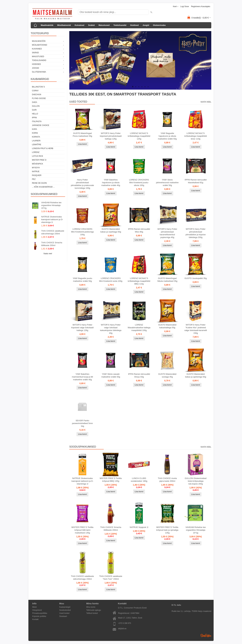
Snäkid (91, 25)
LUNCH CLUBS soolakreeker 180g (139, 480)
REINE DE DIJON (39, 183)
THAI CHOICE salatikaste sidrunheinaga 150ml (53, 232)
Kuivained (79, 25)
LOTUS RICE (38, 156)
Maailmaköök (47, 25)
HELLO (35, 114)
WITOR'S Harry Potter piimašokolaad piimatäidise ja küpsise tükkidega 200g (196, 233)
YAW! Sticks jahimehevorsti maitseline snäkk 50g (167, 183)
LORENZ (36, 152)
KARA (34, 129)
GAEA (34, 102)
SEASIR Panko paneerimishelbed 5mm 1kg (82, 423)
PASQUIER (37, 175)
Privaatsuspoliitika (40, 613)
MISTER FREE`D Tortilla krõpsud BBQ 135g (111, 480)
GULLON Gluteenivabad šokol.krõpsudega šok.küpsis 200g (196, 481)
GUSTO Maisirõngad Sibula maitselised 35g (167, 280)
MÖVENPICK (38, 164)
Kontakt (35, 619)
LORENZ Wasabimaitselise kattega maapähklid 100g (139, 328)
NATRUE (36, 172)
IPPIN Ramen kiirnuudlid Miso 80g (139, 230)
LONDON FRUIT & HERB (43, 148)
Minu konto (91, 607)
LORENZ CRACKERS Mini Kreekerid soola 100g (111, 280)
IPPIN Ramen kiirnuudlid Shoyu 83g (139, 375)
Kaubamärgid (65, 607)
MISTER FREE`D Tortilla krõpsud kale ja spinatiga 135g (167, 530)
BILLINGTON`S (38, 87)
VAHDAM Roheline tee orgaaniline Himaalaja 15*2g (51, 205)
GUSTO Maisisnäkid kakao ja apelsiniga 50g (196, 375)
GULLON (36, 106)
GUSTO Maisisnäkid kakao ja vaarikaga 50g (111, 230)
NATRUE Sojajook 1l (139, 527)
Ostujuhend (37, 610)
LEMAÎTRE (37, 145)
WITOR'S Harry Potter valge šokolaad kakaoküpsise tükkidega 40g (111, 329)
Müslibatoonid (64, 25)
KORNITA (36, 137)
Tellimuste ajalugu (94, 610)
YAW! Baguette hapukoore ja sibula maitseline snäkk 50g (167, 136)
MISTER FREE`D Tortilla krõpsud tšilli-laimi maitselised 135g (82, 530)
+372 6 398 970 (125, 623)
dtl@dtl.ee (122, 629)
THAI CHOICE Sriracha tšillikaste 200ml (52, 244)
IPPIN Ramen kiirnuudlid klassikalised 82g (196, 181)
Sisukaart (63, 616)
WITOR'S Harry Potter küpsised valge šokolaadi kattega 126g (82, 328)
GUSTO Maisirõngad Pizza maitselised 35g (82, 135)
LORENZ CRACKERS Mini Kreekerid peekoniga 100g (82, 232)
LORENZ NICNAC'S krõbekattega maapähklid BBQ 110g (139, 281)
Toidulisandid (120, 25)
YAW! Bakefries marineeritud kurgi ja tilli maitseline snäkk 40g (82, 377)
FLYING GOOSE (39, 98)
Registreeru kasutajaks (201, 6)
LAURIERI (36, 141)
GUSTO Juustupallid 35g (196, 278)
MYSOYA (36, 168)
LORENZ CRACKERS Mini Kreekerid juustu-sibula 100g (139, 183)
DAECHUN (37, 95)
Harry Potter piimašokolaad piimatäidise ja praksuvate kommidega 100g (82, 184)
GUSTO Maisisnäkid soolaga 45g (167, 375)
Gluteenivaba (159, 25)
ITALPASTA (37, 121)
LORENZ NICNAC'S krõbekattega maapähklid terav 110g (196, 136)
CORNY (35, 91)
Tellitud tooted (92, 613)
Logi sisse (185, 6)
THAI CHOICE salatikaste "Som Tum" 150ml (111, 578)
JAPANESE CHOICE (41, 125)
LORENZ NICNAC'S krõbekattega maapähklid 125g (139, 136)
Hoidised (135, 25)
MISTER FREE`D (39, 160)
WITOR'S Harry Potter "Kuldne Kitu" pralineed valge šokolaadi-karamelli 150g (196, 329)
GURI (34, 110)
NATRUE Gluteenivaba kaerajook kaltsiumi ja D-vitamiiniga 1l (52, 219)
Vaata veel (48, 254)
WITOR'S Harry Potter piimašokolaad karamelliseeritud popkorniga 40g (167, 233)
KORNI (35, 133)
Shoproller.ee (206, 636)
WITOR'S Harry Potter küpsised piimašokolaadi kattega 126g (111, 136)
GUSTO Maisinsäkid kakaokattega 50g (167, 326)
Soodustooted (65, 610)
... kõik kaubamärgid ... (43, 187)
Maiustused (104, 25)
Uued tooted (64, 613)
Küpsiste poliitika (39, 616)
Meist (34, 607)
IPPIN (34, 118)
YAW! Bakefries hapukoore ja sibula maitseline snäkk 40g (111, 183)
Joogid (146, 25)
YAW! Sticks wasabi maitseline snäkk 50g (111, 375)
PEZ (34, 179)
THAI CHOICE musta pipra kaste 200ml (167, 480)
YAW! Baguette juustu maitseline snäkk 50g (82, 280)
